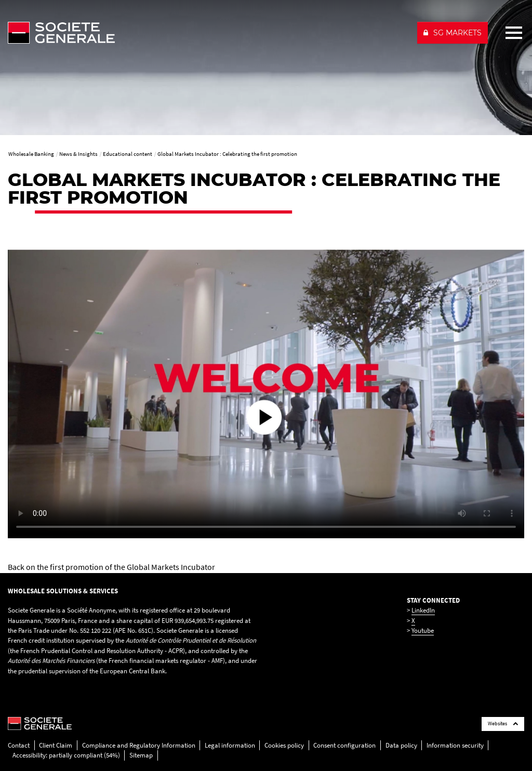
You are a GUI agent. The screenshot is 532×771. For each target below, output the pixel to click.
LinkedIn (423, 610)
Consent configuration (344, 745)
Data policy (401, 745)
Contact (19, 745)
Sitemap (141, 755)
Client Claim (56, 745)
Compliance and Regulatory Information (139, 745)
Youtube (423, 630)
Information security (455, 745)
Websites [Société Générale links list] (503, 723)
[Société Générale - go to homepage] (208, 33)
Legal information (230, 745)
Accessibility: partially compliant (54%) (66, 755)
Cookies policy (284, 745)
